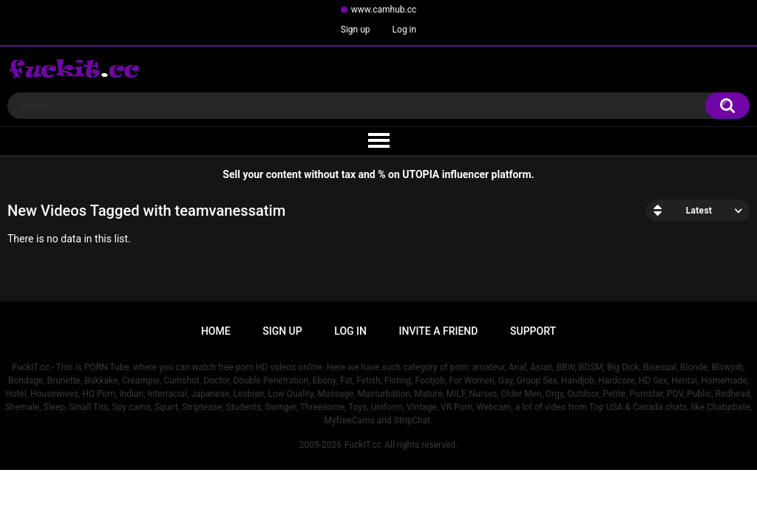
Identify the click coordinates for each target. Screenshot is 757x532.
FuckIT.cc (363, 445)
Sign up (356, 30)
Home (216, 331)
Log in (405, 30)
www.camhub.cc (384, 10)
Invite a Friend (439, 331)
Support (533, 331)
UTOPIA (421, 174)
